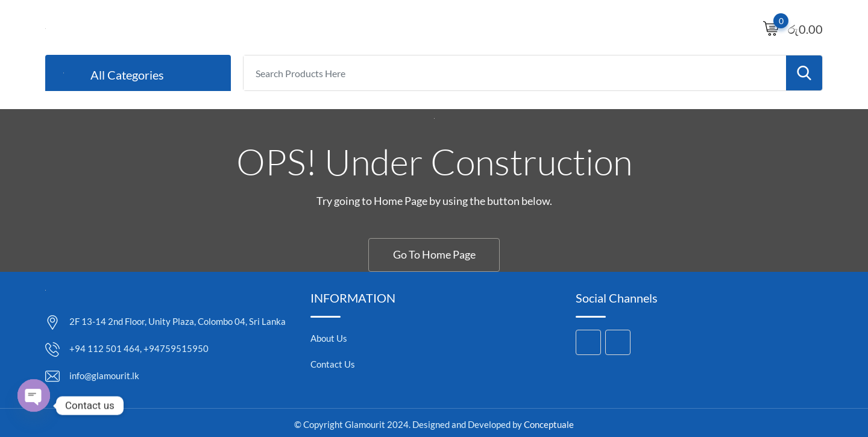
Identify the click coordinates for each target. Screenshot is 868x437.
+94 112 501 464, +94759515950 (139, 348)
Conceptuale (549, 424)
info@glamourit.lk (104, 376)
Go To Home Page (434, 254)
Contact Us (333, 364)
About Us (329, 338)
